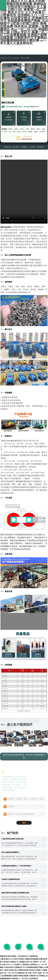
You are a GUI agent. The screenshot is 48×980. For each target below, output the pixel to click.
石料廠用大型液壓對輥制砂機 (10, 879)
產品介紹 (8, 147)
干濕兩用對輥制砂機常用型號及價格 (12, 839)
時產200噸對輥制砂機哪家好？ (11, 852)
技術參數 (40, 147)
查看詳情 (44, 845)
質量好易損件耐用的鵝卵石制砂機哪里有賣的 (15, 893)
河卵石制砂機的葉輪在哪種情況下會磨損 (14, 906)
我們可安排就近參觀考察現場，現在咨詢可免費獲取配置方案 (24, 756)
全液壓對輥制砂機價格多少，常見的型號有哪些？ (17, 866)
